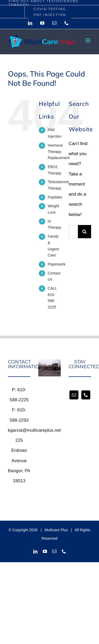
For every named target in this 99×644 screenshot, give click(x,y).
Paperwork (57, 264)
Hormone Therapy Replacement (59, 152)
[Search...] (73, 232)
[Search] (84, 232)
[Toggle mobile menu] (88, 40)
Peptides (55, 197)
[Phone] (86, 395)
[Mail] (74, 395)
